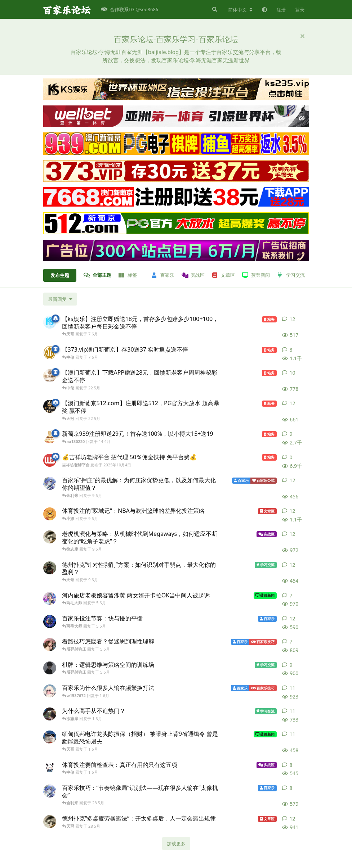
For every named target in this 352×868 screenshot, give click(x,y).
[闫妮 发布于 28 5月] (50, 822)
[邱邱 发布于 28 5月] (50, 791)
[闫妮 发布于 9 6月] (50, 537)
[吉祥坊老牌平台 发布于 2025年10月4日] (50, 460)
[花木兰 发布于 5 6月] (50, 598)
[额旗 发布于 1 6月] (50, 737)
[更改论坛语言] (240, 10)
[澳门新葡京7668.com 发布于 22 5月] (50, 376)
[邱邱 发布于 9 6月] (50, 483)
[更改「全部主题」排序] (60, 299)
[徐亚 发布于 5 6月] (50, 621)
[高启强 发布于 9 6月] (50, 514)
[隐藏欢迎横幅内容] (303, 36)
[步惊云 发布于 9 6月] (50, 568)
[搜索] (214, 9)
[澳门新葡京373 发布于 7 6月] (50, 353)
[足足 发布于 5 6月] (50, 668)
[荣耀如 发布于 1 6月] (50, 714)
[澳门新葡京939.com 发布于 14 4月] (50, 437)
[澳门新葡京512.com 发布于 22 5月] (50, 406)
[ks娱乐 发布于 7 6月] (50, 322)
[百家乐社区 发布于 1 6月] (50, 691)
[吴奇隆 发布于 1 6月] (50, 768)
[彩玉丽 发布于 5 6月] (50, 645)
